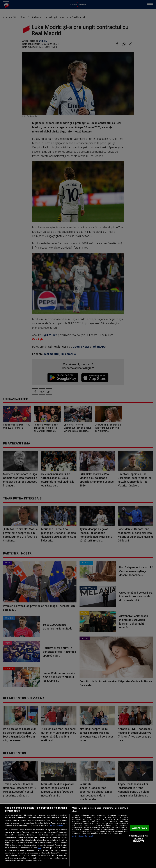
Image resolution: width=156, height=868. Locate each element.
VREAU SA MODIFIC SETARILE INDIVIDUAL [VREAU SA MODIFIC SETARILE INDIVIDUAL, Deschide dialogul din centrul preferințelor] (138, 839)
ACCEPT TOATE (140, 828)
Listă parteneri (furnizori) (82, 836)
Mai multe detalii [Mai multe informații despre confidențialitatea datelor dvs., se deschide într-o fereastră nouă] (56, 825)
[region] (78, 836)
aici (39, 848)
